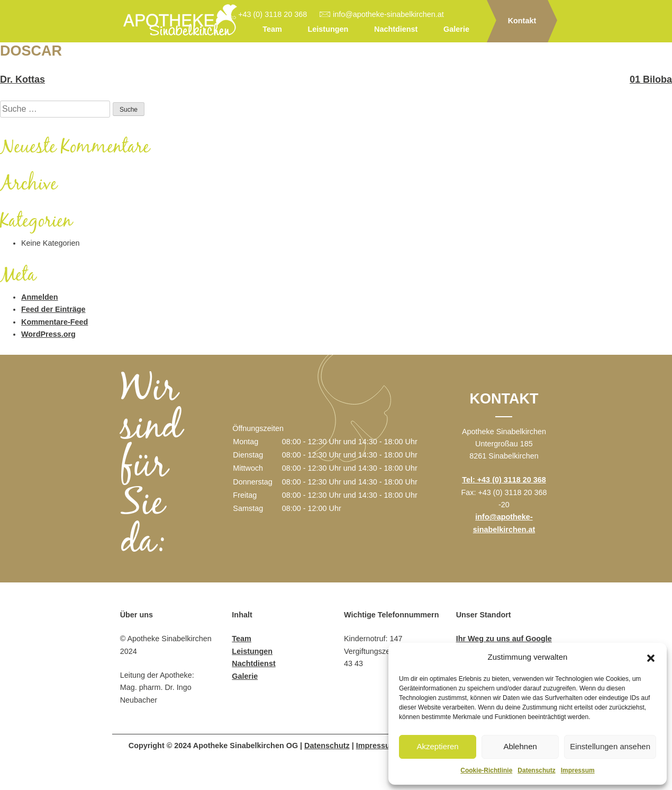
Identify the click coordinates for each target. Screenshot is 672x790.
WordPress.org (48, 334)
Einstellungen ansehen (610, 746)
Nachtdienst (396, 29)
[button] (651, 657)
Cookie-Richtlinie (486, 770)
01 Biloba (651, 79)
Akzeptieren (437, 746)
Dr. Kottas (22, 79)
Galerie (456, 29)
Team (272, 29)
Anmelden (40, 297)
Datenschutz (536, 770)
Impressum (578, 770)
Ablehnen (520, 746)
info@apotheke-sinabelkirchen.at (388, 14)
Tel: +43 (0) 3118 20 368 (504, 480)
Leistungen (328, 29)
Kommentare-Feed (55, 322)
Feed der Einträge (53, 309)
